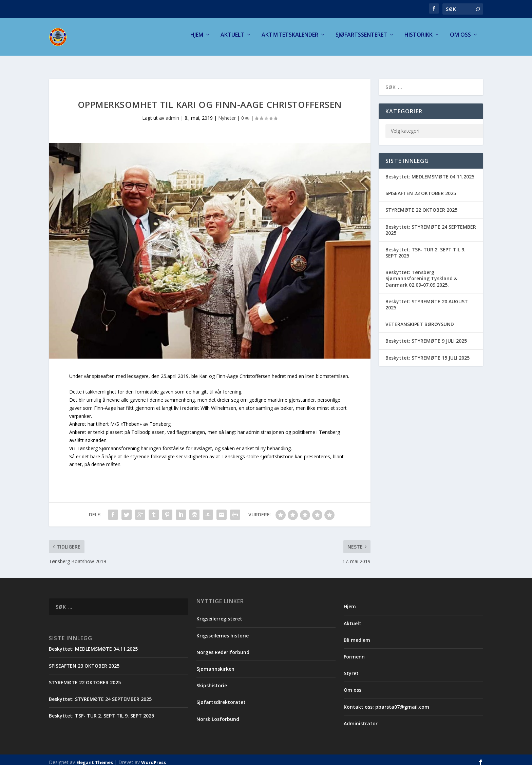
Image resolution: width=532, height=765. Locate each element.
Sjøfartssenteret (361, 40)
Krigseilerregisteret (219, 614)
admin (172, 113)
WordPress (154, 757)
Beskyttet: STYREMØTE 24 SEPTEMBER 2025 (431, 225)
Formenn (354, 652)
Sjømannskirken (215, 664)
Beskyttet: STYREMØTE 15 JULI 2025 (427, 353)
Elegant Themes (95, 757)
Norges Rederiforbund (223, 647)
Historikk (419, 40)
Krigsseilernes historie (223, 630)
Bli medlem (357, 635)
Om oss (460, 40)
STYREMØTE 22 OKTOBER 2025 (421, 205)
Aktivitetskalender (290, 40)
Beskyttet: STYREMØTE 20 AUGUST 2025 (427, 299)
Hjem (197, 40)
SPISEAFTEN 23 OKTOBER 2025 (421, 188)
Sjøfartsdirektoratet (221, 697)
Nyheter (227, 113)
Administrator (361, 718)
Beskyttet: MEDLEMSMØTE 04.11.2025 (430, 171)
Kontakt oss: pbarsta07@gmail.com (386, 702)
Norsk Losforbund (218, 714)
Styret (351, 668)
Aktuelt (232, 40)
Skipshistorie (212, 680)
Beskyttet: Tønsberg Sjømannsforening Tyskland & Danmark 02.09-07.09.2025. (421, 273)
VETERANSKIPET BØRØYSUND (420, 319)
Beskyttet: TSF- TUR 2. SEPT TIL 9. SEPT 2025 (425, 247)
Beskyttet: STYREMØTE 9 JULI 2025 (426, 336)
